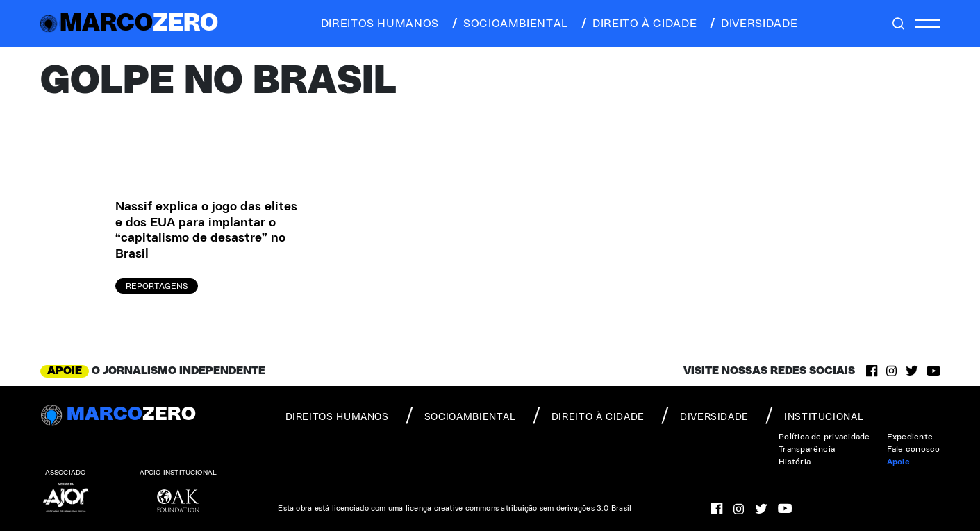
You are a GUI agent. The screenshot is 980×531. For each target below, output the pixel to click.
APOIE (65, 371)
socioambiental (509, 24)
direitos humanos (376, 24)
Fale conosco (914, 449)
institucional (814, 416)
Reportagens (157, 286)
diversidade (753, 24)
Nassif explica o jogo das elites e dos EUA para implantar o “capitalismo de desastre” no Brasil (206, 230)
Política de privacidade (824, 437)
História (795, 462)
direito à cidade (638, 24)
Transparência (807, 449)
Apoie (898, 462)
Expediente (910, 437)
